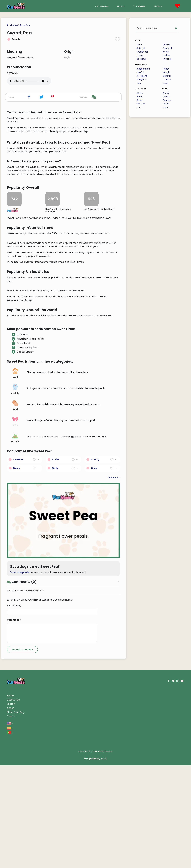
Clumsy (167, 79)
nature (15, 613)
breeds (121, 6)
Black (139, 97)
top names (139, 6)
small (15, 549)
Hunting (167, 59)
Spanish (167, 100)
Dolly (55, 643)
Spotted (141, 104)
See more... (114, 652)
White (140, 93)
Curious (167, 76)
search (158, 6)
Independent (143, 69)
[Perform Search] (176, 28)
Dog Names (12, 25)
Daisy (17, 643)
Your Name (14, 780)
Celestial (167, 48)
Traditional (142, 52)
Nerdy (166, 52)
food (15, 581)
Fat (138, 107)
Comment (14, 795)
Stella (55, 634)
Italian (166, 104)
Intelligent (142, 76)
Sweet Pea (25, 25)
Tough (166, 72)
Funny (140, 55)
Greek (166, 93)
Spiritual (141, 48)
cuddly (15, 564)
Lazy (139, 83)
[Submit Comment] (22, 825)
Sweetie (18, 634)
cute (15, 597)
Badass (167, 55)
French (166, 107)
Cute (139, 45)
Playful (140, 72)
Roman (167, 97)
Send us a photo (20, 747)
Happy (166, 69)
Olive (94, 643)
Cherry (95, 634)
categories (102, 6)
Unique (166, 45)
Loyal (165, 83)
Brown (140, 100)
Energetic (142, 79)
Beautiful (141, 59)
